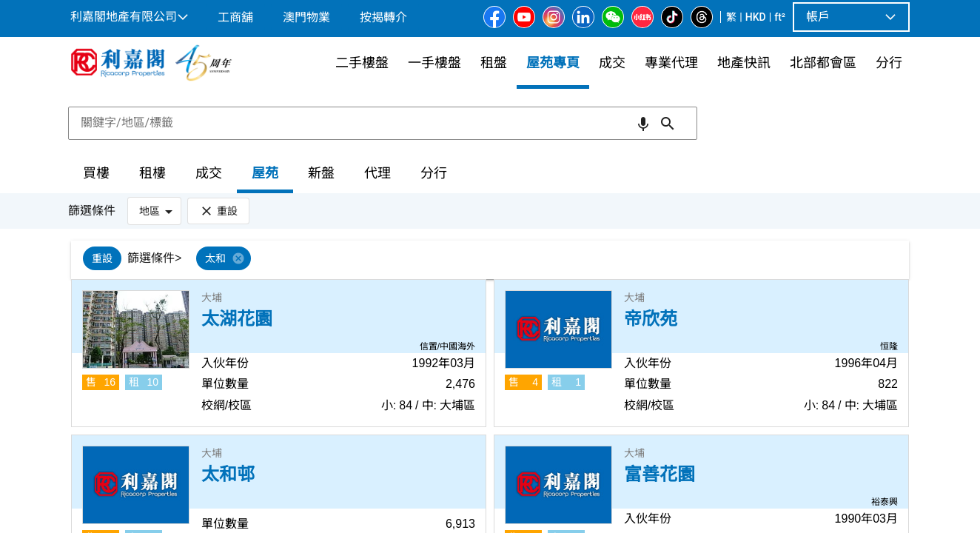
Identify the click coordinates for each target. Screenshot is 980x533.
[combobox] (383, 123)
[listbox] (511, 260)
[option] (102, 258)
